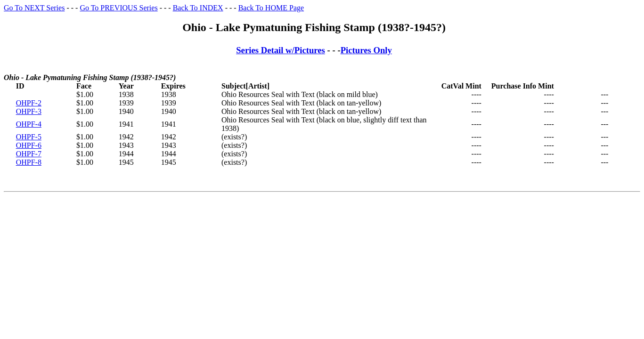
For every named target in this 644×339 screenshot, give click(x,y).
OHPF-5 (29, 137)
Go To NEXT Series (34, 8)
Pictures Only (366, 50)
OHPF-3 (29, 111)
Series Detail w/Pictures (281, 50)
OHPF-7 (29, 154)
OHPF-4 (29, 124)
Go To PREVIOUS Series (118, 8)
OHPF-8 (29, 162)
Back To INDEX (198, 8)
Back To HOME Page (271, 8)
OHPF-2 (29, 103)
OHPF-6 (29, 145)
